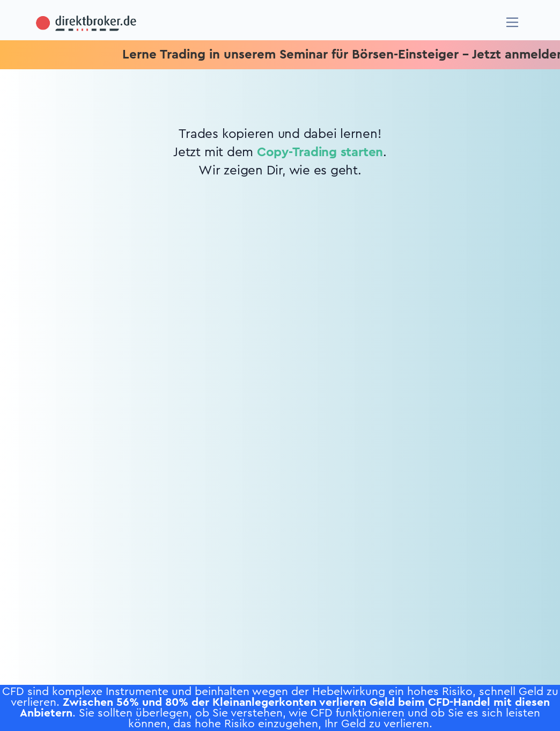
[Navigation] (513, 22)
